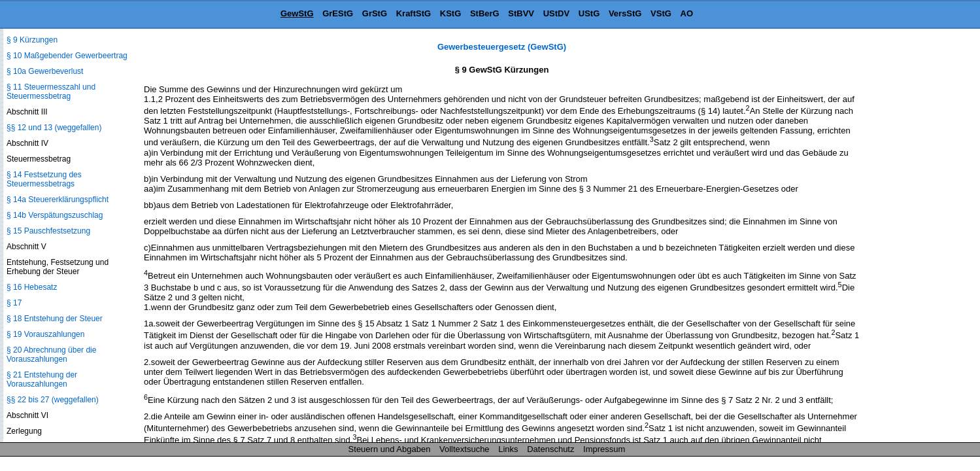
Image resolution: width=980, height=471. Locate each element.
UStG (589, 13)
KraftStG (414, 13)
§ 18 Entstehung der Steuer (55, 319)
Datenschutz (550, 449)
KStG (451, 13)
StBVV (521, 13)
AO (687, 13)
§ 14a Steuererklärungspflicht (58, 200)
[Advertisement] (915, 238)
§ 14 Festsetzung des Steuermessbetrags (44, 179)
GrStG (375, 13)
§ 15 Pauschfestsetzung (48, 231)
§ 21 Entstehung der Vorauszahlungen (42, 379)
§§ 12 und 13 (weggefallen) (54, 128)
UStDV (556, 13)
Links (508, 449)
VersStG (625, 13)
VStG (661, 13)
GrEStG (338, 13)
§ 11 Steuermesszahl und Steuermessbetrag (51, 92)
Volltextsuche (465, 449)
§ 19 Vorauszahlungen (45, 334)
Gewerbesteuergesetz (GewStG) (502, 47)
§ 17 (14, 303)
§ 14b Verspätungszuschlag (55, 215)
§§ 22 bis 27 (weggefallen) (53, 400)
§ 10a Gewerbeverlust (45, 71)
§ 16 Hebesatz (32, 287)
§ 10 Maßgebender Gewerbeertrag (67, 56)
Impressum (604, 449)
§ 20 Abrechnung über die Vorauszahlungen (51, 355)
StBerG (485, 13)
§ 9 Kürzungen (32, 40)
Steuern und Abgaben (390, 449)
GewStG (297, 13)
